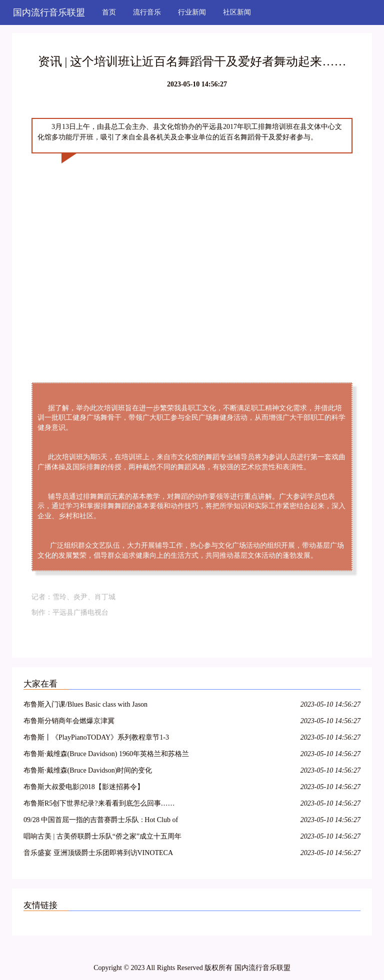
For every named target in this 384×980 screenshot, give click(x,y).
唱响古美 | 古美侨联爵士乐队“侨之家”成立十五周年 (102, 836)
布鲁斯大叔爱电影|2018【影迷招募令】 (84, 787)
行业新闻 (192, 12)
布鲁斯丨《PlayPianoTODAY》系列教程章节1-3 (96, 737)
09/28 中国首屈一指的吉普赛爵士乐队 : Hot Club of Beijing (101, 821)
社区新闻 (237, 12)
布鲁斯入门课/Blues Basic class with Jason (85, 704)
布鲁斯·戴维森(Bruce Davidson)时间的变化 (88, 770)
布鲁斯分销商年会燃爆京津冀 (69, 721)
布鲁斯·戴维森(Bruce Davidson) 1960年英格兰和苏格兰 (106, 754)
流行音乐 (147, 12)
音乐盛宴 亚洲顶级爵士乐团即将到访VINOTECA (98, 853)
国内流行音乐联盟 (49, 12)
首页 (109, 12)
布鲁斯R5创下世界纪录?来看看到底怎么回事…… (99, 803)
